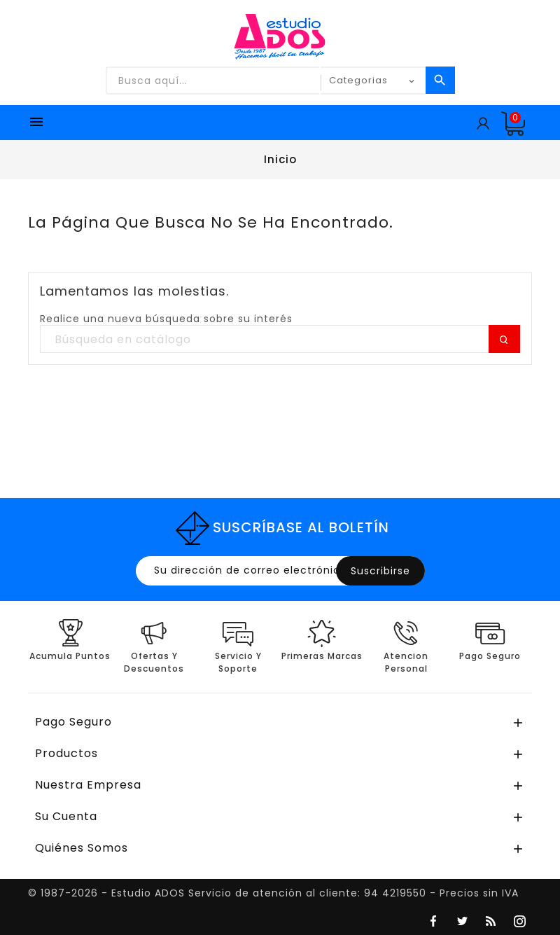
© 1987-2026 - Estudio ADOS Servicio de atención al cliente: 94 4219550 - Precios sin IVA (273, 893)
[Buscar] (280, 340)
